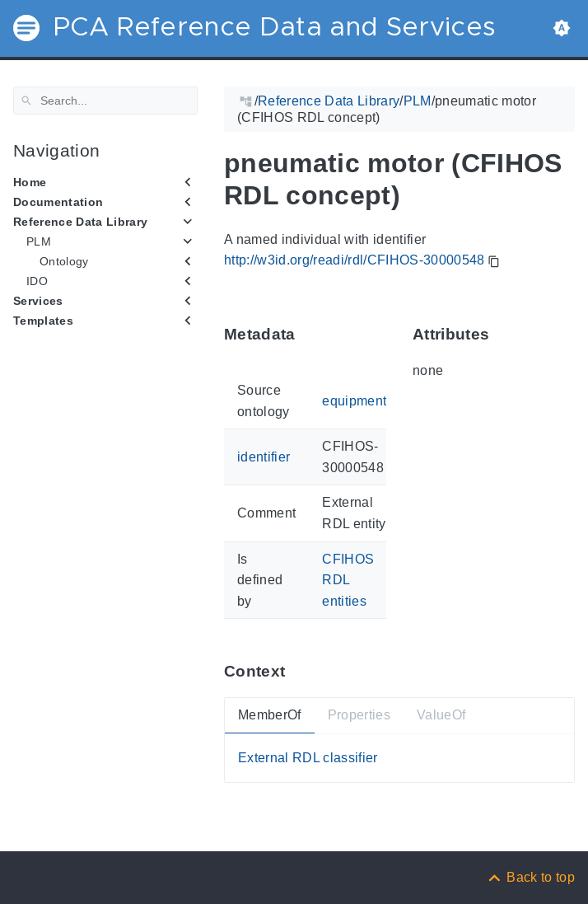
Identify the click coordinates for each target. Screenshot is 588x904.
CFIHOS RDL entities (348, 579)
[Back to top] (530, 877)
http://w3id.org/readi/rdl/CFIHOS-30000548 (355, 260)
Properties (359, 715)
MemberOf (270, 715)
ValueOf (441, 715)
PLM (39, 241)
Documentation (58, 202)
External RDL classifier (308, 758)
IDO (37, 281)
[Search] (105, 101)
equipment (354, 401)
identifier (264, 457)
